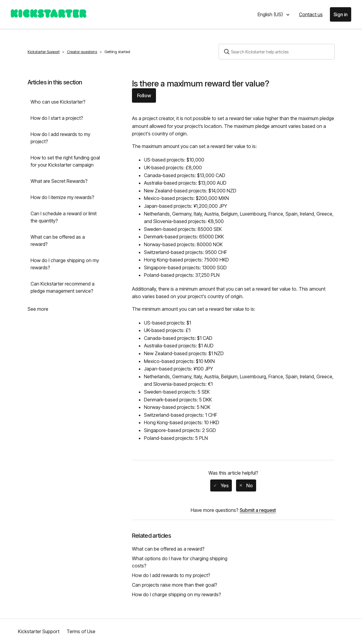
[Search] (277, 52)
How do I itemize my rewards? (62, 197)
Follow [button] (144, 95)
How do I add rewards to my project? (60, 138)
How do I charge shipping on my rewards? (65, 264)
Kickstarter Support (44, 52)
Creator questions (82, 52)
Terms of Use (81, 631)
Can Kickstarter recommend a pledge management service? (63, 287)
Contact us (311, 14)
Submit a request (258, 510)
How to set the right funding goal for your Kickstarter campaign (65, 161)
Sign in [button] (341, 14)
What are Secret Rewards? (59, 181)
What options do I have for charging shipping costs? (180, 562)
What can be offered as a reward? (58, 240)
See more (38, 309)
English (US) (271, 14)
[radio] (221, 485)
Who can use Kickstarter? (58, 102)
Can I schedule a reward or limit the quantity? (64, 217)
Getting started (117, 52)
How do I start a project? (57, 118)
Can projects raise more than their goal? (175, 585)
